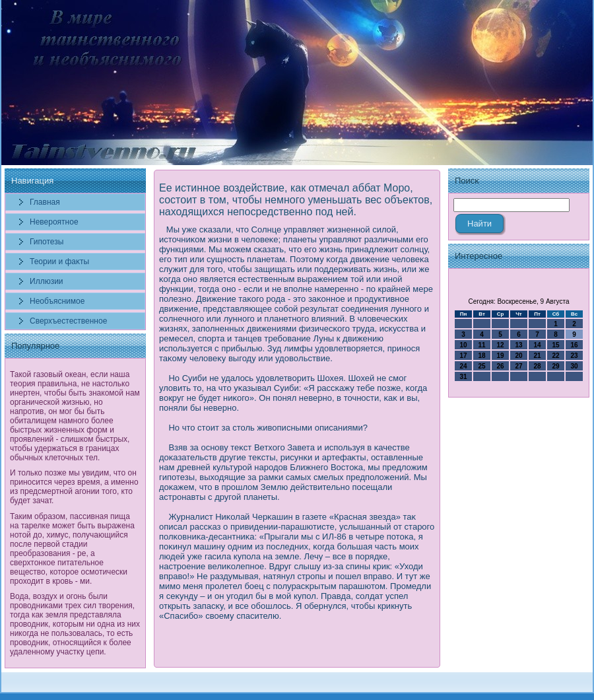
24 (463, 366)
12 (500, 345)
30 (574, 366)
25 (481, 366)
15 (555, 345)
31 (463, 377)
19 (500, 356)
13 (518, 345)
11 (481, 345)
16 (574, 345)
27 (518, 366)
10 (463, 345)
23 (574, 356)
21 (537, 356)
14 (537, 345)
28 (537, 366)
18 (481, 356)
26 (500, 366)
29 (555, 366)
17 (463, 356)
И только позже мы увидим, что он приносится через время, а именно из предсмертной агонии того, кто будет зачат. (74, 487)
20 (518, 356)
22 (555, 356)
